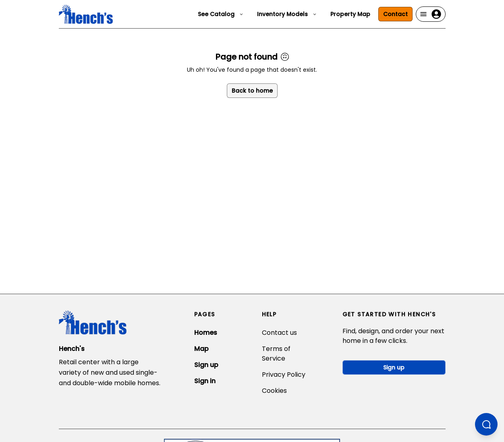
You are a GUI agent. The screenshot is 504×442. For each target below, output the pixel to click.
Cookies (274, 391)
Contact (395, 14)
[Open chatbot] (486, 424)
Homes (206, 333)
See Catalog (221, 14)
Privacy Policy (284, 375)
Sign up (206, 365)
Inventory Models (287, 14)
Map (201, 349)
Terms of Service (276, 354)
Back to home (252, 91)
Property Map (350, 14)
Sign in (205, 381)
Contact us (279, 333)
